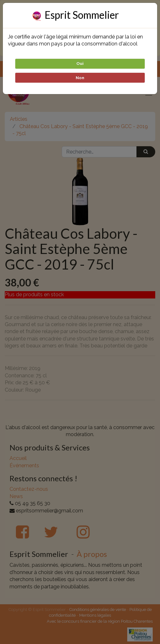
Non (80, 78)
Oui (80, 63)
